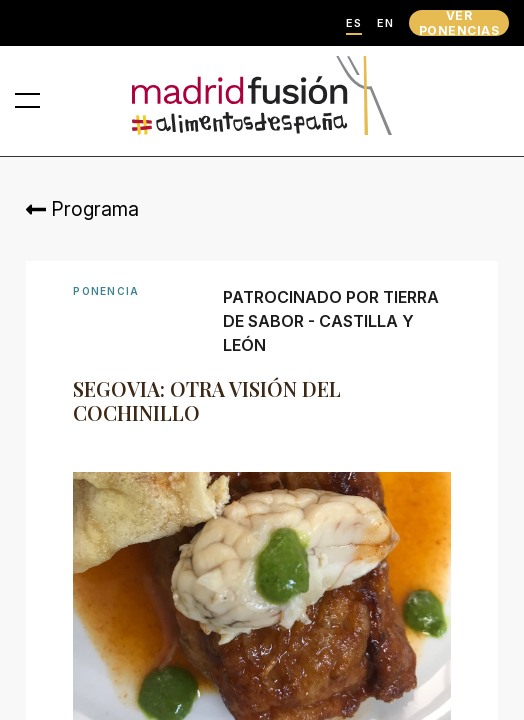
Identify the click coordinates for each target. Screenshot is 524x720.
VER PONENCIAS (459, 23)
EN (385, 23)
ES (354, 23)
